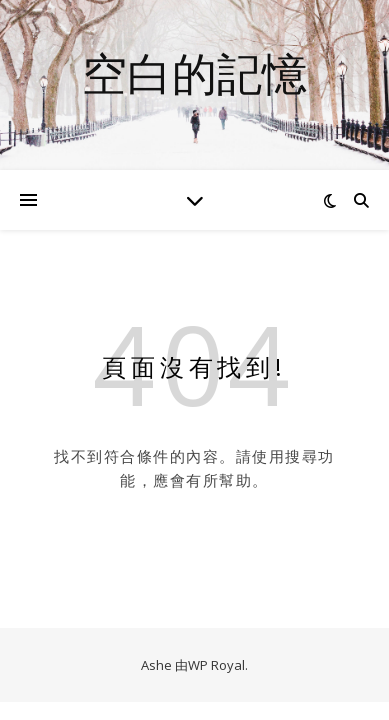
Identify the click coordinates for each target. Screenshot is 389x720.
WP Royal (216, 665)
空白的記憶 (194, 72)
